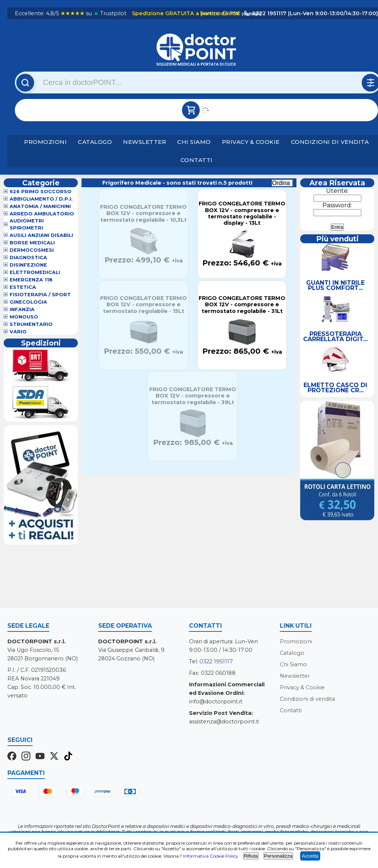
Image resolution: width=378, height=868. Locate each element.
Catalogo (95, 142)
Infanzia (22, 309)
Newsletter (145, 142)
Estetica (23, 287)
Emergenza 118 (31, 280)
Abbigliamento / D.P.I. (41, 199)
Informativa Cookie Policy (211, 856)
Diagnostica (28, 258)
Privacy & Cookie (251, 142)
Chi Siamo (194, 142)
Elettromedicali (35, 272)
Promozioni (45, 142)
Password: (337, 205)
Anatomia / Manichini (40, 206)
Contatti (197, 160)
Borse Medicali (32, 243)
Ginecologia (28, 302)
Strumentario (31, 324)
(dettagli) (251, 14)
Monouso (24, 317)
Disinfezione (28, 265)
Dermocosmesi (32, 250)
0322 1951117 (216, 661)
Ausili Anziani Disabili (41, 235)
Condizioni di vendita (330, 142)
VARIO (18, 332)
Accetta (310, 856)
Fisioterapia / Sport (40, 295)
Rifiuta (251, 856)
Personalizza (278, 856)
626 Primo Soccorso (41, 192)
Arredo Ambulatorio (42, 214)
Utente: (337, 191)
